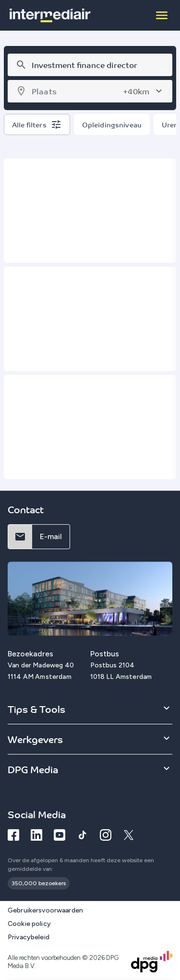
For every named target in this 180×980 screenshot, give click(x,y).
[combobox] (89, 65)
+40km (136, 91)
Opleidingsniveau (112, 124)
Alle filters (29, 124)
